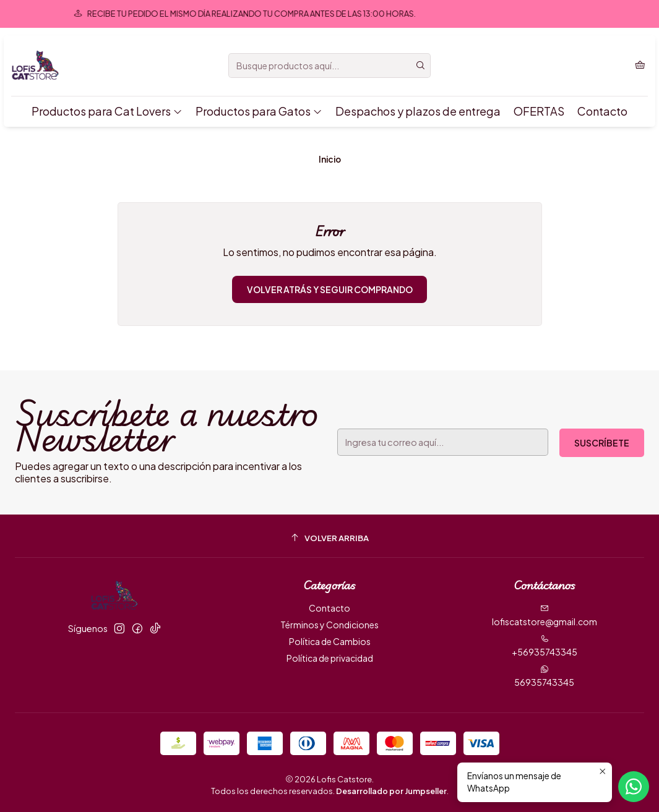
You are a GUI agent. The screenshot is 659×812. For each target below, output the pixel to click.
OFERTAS (539, 111)
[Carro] (640, 66)
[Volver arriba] (329, 538)
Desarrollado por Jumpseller (391, 791)
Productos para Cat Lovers (107, 111)
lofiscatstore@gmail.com (545, 616)
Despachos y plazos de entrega (418, 111)
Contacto (602, 111)
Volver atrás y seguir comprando (330, 289)
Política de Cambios (330, 641)
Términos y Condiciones (329, 625)
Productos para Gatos (259, 111)
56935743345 (544, 676)
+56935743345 (545, 646)
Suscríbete (602, 443)
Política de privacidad (330, 658)
